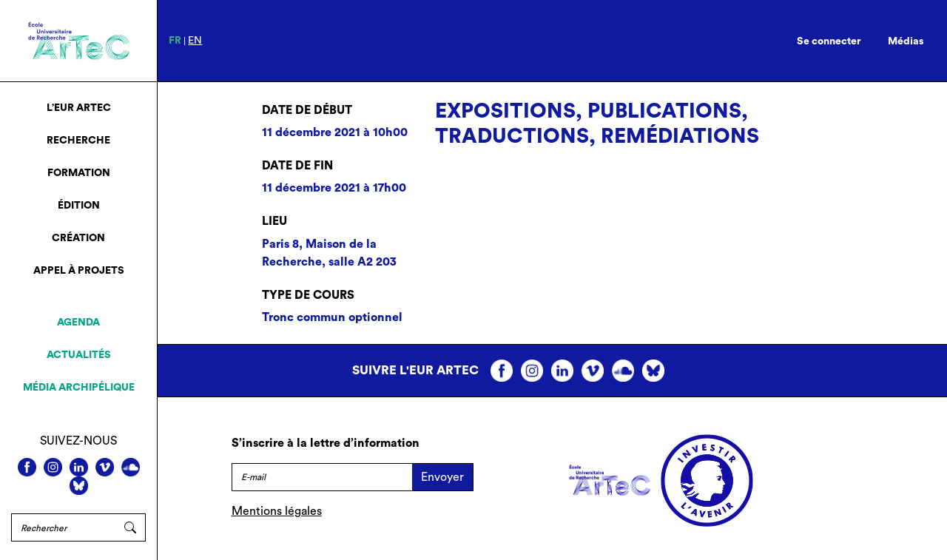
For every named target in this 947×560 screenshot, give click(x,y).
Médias (906, 41)
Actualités (79, 355)
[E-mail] (322, 477)
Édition (79, 206)
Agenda (78, 323)
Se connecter (829, 41)
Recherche (78, 141)
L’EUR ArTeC (79, 108)
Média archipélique (79, 388)
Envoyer (442, 477)
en (195, 41)
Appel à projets (79, 271)
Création (78, 238)
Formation (79, 173)
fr (175, 41)
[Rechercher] (63, 527)
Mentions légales (277, 511)
